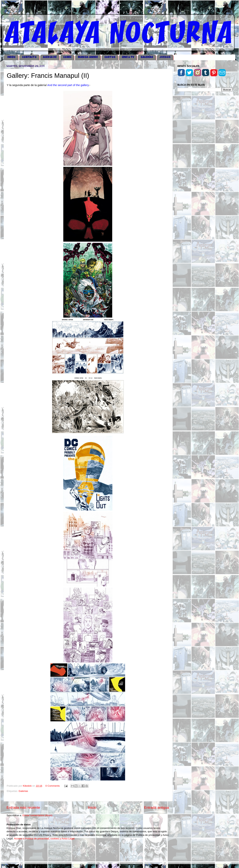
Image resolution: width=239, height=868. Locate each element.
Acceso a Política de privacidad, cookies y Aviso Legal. (45, 839)
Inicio (92, 807)
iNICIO (11, 57)
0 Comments (53, 786)
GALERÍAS (147, 57)
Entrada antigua (157, 807)
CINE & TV (128, 57)
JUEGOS (165, 57)
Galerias (23, 791)
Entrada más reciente (23, 807)
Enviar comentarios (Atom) (38, 815)
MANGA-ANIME (88, 57)
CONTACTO (29, 57)
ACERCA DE (50, 57)
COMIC (67, 57)
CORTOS (110, 57)
